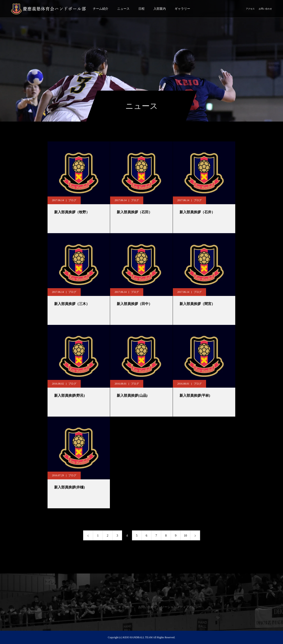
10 (185, 536)
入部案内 (160, 9)
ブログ (72, 200)
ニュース (123, 9)
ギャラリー (182, 9)
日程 (141, 9)
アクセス (250, 9)
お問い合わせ (265, 9)
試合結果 (108, 607)
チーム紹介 (101, 9)
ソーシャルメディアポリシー (181, 607)
